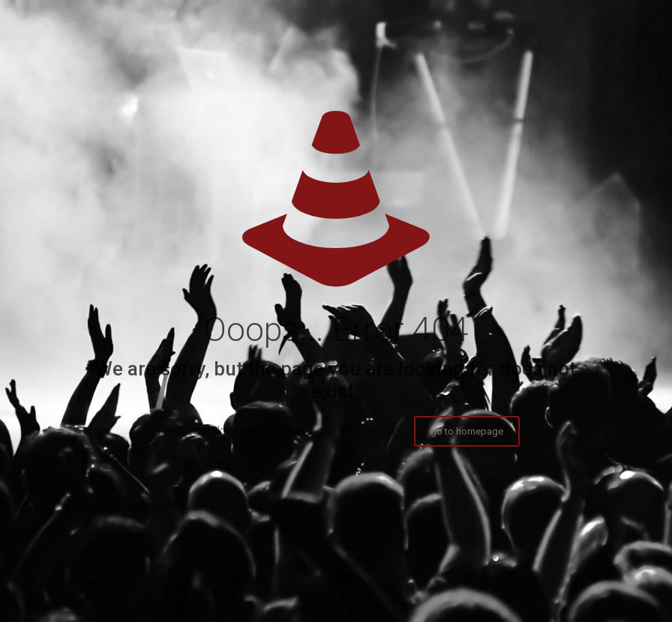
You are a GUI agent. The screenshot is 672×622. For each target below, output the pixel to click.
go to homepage (467, 431)
